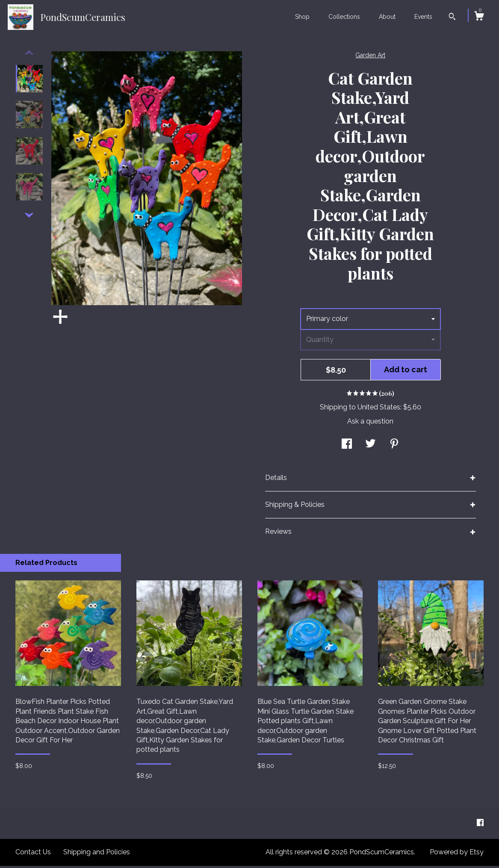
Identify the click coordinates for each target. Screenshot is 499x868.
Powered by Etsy (457, 854)
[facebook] (480, 825)
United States (379, 409)
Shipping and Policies (97, 854)
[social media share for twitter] (371, 447)
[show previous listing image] (29, 55)
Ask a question (370, 423)
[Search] (452, 18)
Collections (344, 17)
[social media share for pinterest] (394, 447)
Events (423, 17)
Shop (302, 17)
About (387, 17)
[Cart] (479, 17)
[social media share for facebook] (347, 447)
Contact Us (33, 854)
